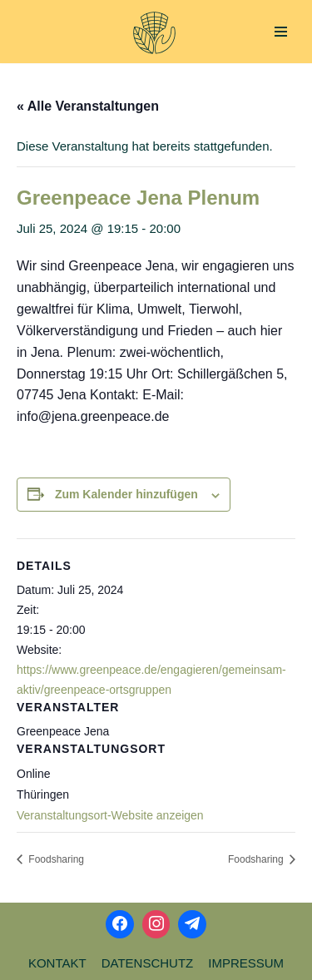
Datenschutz (148, 963)
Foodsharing (55, 859)
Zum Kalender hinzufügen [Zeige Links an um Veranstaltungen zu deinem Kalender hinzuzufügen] (126, 494)
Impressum (246, 963)
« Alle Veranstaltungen (88, 106)
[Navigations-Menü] (281, 32)
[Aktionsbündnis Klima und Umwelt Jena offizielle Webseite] (154, 33)
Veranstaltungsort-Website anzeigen (110, 815)
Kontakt (57, 963)
